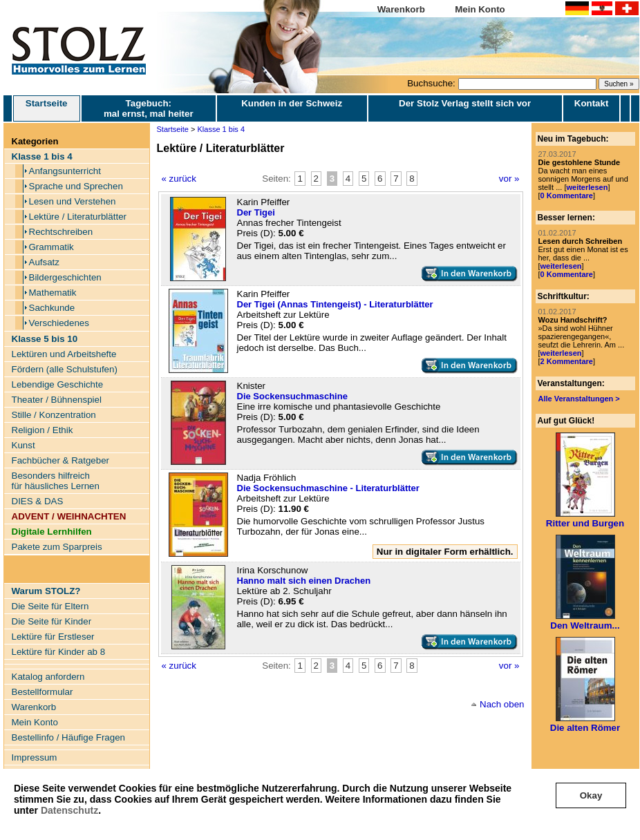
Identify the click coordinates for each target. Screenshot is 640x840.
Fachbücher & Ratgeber (61, 460)
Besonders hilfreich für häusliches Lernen (56, 481)
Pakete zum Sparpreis (57, 547)
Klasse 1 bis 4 (221, 129)
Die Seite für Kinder (52, 621)
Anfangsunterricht (65, 171)
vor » (509, 179)
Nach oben (502, 704)
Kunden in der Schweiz (292, 103)
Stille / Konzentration (54, 415)
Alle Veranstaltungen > (579, 399)
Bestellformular (43, 692)
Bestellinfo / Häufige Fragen (68, 737)
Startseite (47, 108)
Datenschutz (69, 810)
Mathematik (53, 293)
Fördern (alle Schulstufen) (65, 369)
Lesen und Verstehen (73, 201)
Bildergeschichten (65, 277)
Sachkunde (52, 308)
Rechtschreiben (61, 232)
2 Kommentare (567, 361)
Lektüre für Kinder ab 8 (59, 652)
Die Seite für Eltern (50, 606)
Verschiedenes (59, 323)
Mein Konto (480, 9)
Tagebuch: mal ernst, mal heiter (149, 108)
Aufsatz (44, 262)
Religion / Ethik (43, 430)
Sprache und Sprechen (76, 186)
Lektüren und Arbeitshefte (64, 354)
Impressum (35, 757)
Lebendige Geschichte (58, 384)
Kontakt (592, 103)
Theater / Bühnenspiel (57, 400)
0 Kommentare (567, 195)
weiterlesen (587, 187)
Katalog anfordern (48, 677)
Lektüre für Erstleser (53, 637)
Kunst (23, 445)
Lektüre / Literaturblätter (78, 217)
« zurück (179, 179)
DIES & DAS (38, 501)
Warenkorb (401, 9)
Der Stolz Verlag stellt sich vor (465, 103)
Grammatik (51, 247)
